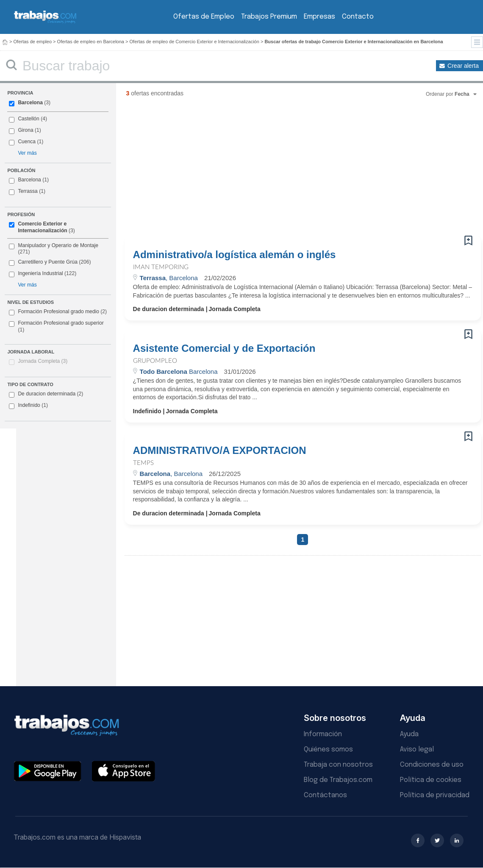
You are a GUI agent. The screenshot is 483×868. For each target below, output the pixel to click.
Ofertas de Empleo (204, 17)
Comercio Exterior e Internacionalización (42, 227)
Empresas (319, 17)
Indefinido (28, 406)
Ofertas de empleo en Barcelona (91, 42)
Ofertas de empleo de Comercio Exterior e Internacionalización (194, 42)
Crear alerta (463, 66)
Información (323, 734)
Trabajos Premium (269, 17)
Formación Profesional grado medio (58, 312)
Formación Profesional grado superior (56, 326)
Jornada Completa (43, 361)
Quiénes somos (328, 750)
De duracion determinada (46, 394)
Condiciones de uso (432, 765)
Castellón (28, 119)
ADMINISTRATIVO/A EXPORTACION (220, 451)
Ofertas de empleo (33, 42)
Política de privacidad (435, 795)
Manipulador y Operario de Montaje (58, 245)
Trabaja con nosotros (338, 765)
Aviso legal (417, 750)
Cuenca (27, 142)
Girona (25, 130)
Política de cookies (431, 780)
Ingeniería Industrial (40, 273)
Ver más (27, 153)
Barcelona (30, 103)
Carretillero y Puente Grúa (47, 262)
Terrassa (28, 191)
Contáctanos (325, 795)
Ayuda (409, 734)
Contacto (358, 17)
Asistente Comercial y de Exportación (224, 348)
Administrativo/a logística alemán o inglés (235, 255)
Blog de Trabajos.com (338, 780)
